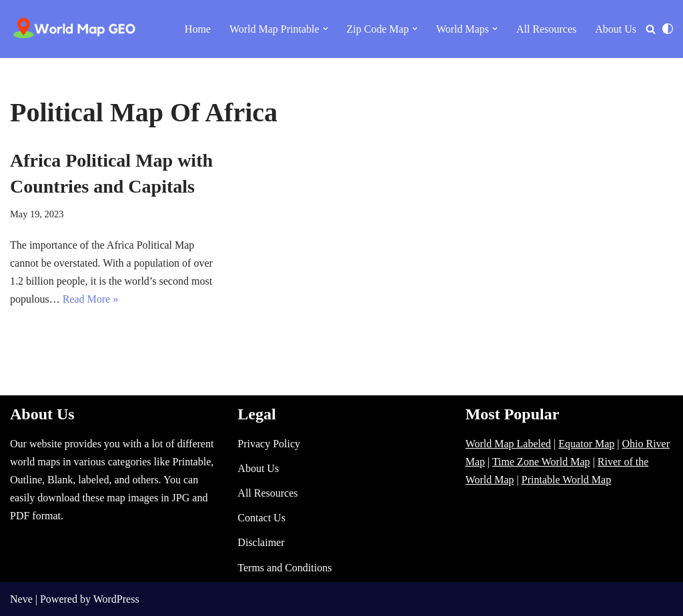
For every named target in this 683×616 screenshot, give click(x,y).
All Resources (546, 29)
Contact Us (261, 518)
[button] (325, 29)
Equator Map (586, 444)
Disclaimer (261, 542)
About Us (616, 29)
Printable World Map (566, 480)
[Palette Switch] (668, 29)
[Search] (651, 29)
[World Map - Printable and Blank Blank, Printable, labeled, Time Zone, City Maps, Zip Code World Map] (75, 29)
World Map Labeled (508, 444)
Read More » (91, 299)
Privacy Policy (269, 444)
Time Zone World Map (541, 462)
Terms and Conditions (284, 568)
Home (198, 29)
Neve (21, 599)
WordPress (116, 599)
